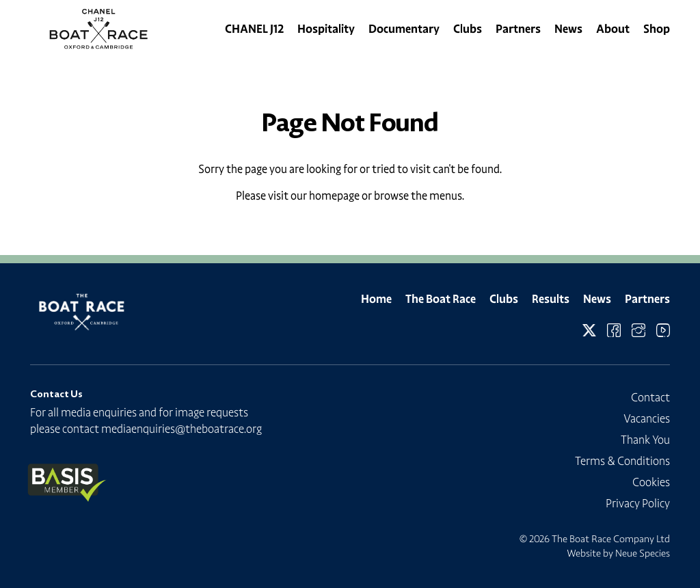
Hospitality (326, 29)
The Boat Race (441, 299)
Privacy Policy (638, 503)
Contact (650, 397)
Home (376, 299)
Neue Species (643, 553)
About (613, 29)
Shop (657, 29)
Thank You (645, 440)
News (568, 29)
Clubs (468, 29)
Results (551, 299)
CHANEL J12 (254, 29)
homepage (334, 196)
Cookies (651, 482)
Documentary (404, 29)
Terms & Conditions (622, 461)
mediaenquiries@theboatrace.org (181, 429)
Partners (518, 29)
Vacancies (647, 418)
